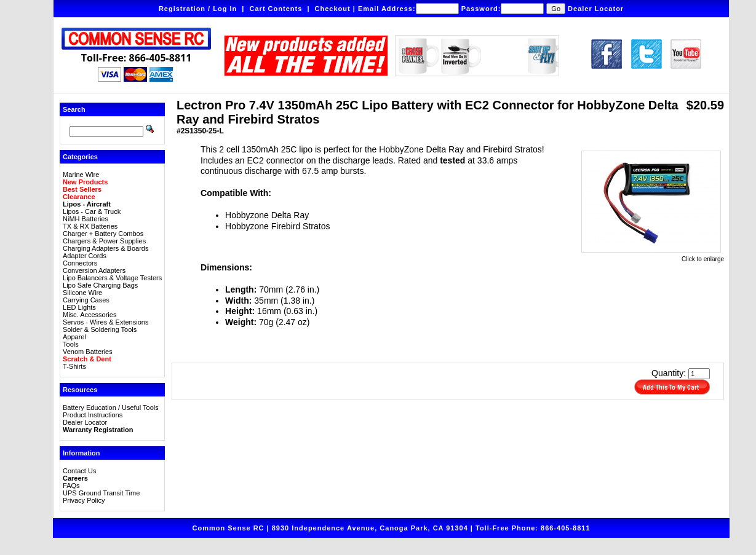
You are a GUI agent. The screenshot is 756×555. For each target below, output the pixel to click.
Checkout (333, 9)
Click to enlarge (653, 256)
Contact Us (79, 471)
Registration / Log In (198, 9)
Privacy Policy (84, 500)
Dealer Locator (596, 9)
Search (74, 109)
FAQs (71, 486)
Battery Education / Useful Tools (111, 407)
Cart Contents (276, 9)
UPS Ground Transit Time (101, 493)
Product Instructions (93, 415)
